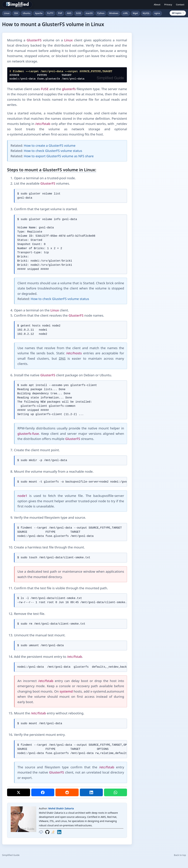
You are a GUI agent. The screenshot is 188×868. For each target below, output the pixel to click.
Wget (135, 13)
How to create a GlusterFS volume (50, 146)
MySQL (146, 13)
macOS (89, 13)
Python (101, 13)
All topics (177, 13)
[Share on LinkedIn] (91, 792)
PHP (60, 13)
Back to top (180, 855)
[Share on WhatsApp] (116, 792)
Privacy (168, 4)
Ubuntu (26, 13)
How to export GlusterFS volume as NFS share (59, 156)
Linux (7, 13)
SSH (16, 13)
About (157, 4)
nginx (157, 13)
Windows (114, 13)
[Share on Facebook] (43, 792)
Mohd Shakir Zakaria (61, 808)
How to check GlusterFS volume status (53, 151)
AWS (69, 13)
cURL (126, 13)
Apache (39, 13)
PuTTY (50, 13)
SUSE (79, 13)
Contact (180, 4)
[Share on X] (19, 792)
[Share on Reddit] (67, 792)
